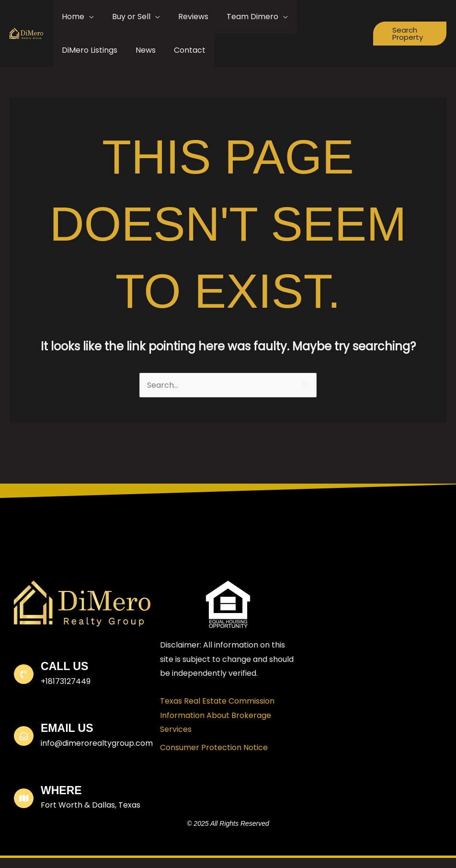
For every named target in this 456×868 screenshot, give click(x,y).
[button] (408, 34)
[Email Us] (24, 736)
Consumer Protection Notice (214, 747)
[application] (88, 17)
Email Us (67, 728)
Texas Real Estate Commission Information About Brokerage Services (217, 715)
